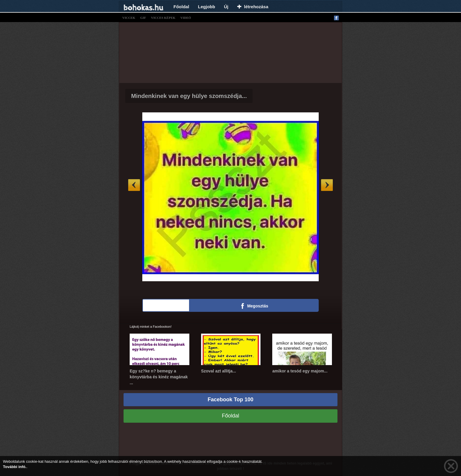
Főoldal (181, 7)
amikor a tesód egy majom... (300, 371)
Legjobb (206, 7)
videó (186, 18)
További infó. (15, 467)
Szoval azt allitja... (219, 371)
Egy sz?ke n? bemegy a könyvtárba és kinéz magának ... (159, 377)
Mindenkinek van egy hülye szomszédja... (189, 96)
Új (226, 7)
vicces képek (163, 18)
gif (143, 18)
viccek (129, 18)
